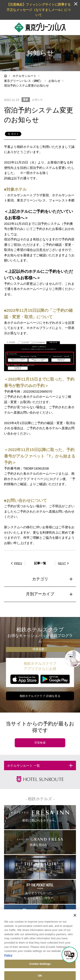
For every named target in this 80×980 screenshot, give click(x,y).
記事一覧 (40, 563)
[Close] (75, 920)
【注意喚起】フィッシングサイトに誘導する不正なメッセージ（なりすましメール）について (39, 10)
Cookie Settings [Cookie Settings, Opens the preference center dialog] (40, 969)
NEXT (64, 563)
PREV (16, 563)
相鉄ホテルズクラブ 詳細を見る (40, 696)
